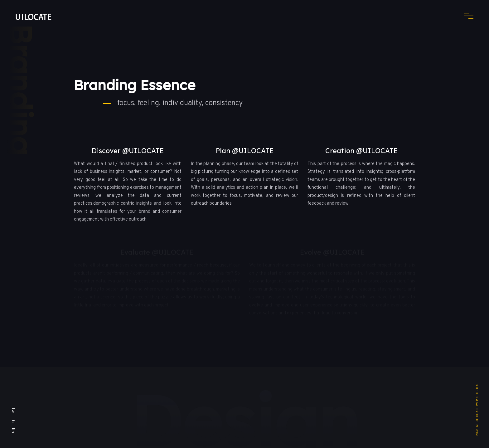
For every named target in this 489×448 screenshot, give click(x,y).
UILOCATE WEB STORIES (477, 403)
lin (14, 431)
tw (14, 411)
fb (14, 421)
